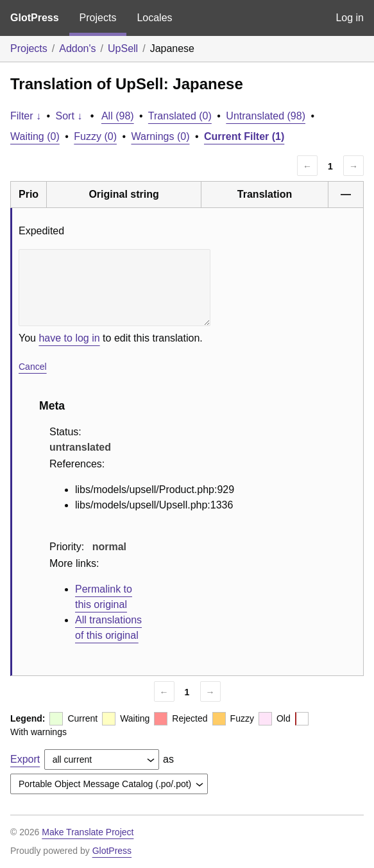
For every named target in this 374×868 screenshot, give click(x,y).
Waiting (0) (35, 136)
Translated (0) (180, 116)
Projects (98, 18)
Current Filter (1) (244, 136)
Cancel (33, 367)
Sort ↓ (69, 116)
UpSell (123, 48)
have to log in (69, 338)
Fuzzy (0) (95, 136)
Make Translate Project (88, 832)
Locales (154, 18)
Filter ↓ (26, 116)
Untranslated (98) (266, 116)
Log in (350, 18)
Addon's (77, 48)
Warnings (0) (160, 136)
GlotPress (35, 18)
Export (25, 759)
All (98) (118, 116)
